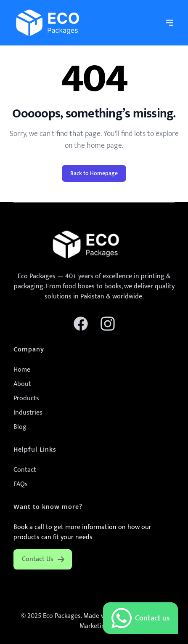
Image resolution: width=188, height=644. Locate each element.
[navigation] (169, 23)
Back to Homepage (94, 173)
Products (26, 398)
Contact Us (44, 559)
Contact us (140, 618)
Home (22, 370)
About (22, 384)
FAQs (21, 484)
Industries (28, 413)
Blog (20, 427)
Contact (25, 470)
